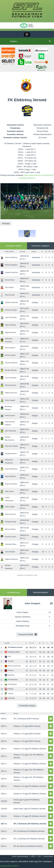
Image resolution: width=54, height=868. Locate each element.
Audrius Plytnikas (10, 325)
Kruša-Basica (10, 684)
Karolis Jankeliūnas (11, 257)
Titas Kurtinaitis (10, 295)
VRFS (33, 856)
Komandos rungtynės (41, 246)
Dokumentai (49, 856)
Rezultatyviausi (13, 592)
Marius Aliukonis (10, 348)
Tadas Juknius (9, 491)
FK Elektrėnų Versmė (13, 647)
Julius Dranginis (10, 552)
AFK (8, 657)
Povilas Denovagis (11, 310)
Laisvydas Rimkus (11, 544)
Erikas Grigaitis (10, 507)
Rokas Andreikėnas (11, 469)
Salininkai (9, 675)
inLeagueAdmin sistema (9, 866)
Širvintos (9, 661)
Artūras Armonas (10, 514)
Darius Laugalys (10, 400)
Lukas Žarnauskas (11, 317)
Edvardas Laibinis (11, 537)
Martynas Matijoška (11, 265)
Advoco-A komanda (12, 666)
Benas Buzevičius (11, 385)
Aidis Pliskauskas (10, 431)
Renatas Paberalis (11, 370)
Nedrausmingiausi (41, 592)
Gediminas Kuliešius (11, 446)
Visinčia (9, 694)
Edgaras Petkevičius (11, 559)
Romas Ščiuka (9, 280)
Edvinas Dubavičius (11, 363)
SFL (40, 856)
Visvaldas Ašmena (11, 454)
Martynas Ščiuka (10, 529)
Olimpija (9, 689)
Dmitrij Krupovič (10, 416)
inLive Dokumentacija (20, 856)
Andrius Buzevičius (11, 484)
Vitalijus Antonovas (11, 393)
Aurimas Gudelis (10, 355)
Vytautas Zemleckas (11, 302)
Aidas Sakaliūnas (10, 476)
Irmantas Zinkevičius (11, 272)
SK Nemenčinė (11, 680)
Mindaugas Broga (10, 522)
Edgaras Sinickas (10, 332)
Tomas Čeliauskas (11, 378)
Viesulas (9, 670)
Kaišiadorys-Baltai (12, 652)
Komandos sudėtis (14, 246)
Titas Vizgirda (9, 287)
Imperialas (10, 698)
